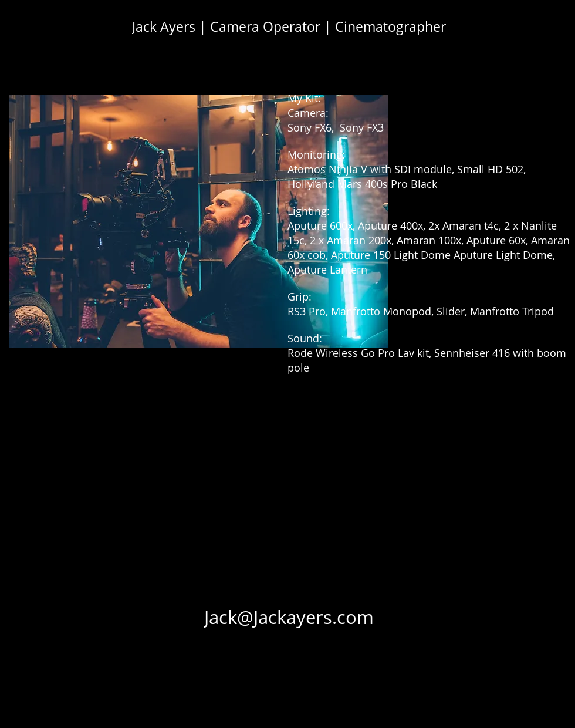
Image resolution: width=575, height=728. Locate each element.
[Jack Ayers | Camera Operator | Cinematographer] (289, 26)
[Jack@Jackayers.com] (289, 617)
